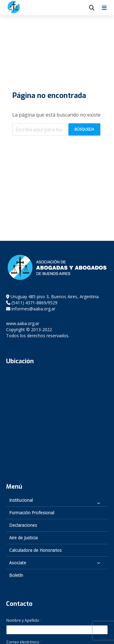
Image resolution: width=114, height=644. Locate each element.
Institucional (21, 500)
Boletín (16, 575)
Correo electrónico (24, 642)
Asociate (18, 563)
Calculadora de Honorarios (35, 550)
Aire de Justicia (23, 538)
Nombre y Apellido (24, 620)
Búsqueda (84, 129)
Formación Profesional (32, 513)
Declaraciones (23, 525)
